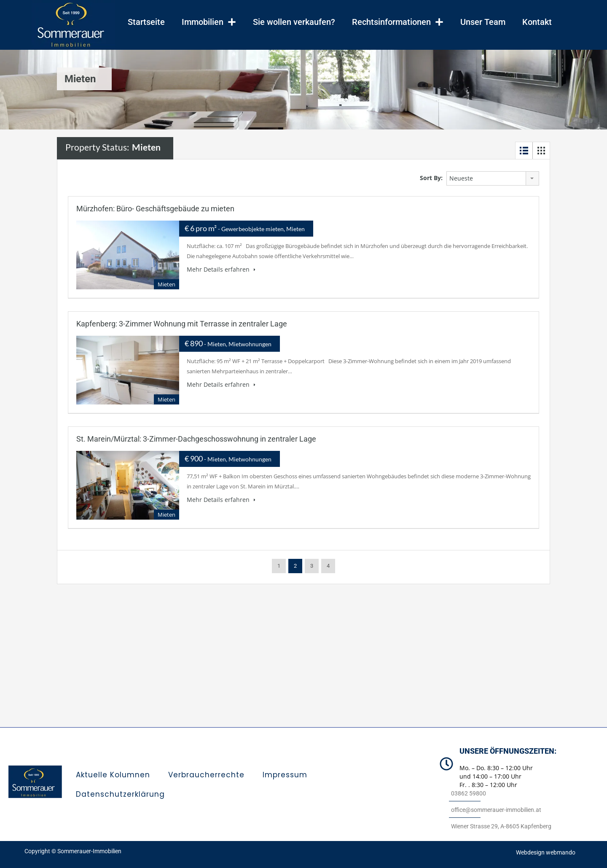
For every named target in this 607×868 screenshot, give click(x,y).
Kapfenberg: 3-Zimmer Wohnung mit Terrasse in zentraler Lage (182, 324)
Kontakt (537, 22)
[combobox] (493, 178)
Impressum (282, 775)
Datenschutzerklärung (120, 794)
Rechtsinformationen (398, 22)
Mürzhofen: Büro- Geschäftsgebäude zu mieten (155, 209)
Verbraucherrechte (205, 775)
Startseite (146, 22)
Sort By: (431, 178)
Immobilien (209, 22)
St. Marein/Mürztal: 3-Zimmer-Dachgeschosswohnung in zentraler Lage (196, 439)
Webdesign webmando (546, 852)
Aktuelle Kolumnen (113, 775)
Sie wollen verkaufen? (294, 22)
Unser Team (483, 22)
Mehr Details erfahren (221, 269)
